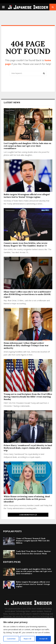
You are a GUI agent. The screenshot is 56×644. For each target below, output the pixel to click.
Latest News (12, 102)
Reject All (27, 639)
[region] (27, 631)
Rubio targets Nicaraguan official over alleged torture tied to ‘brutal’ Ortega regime (27, 196)
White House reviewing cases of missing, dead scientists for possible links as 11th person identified (27, 499)
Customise (11, 639)
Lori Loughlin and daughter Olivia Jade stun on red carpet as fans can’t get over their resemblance (27, 146)
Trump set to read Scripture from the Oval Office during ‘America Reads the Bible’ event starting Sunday (28, 397)
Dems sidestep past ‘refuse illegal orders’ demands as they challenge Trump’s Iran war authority (26, 346)
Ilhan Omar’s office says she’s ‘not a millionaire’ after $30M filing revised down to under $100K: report (27, 294)
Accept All (43, 639)
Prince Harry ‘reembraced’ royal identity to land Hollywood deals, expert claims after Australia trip (28, 448)
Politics (8, 162)
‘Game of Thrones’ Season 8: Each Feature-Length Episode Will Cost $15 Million (33, 541)
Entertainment (10, 110)
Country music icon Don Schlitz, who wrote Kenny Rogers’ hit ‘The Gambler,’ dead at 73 (26, 244)
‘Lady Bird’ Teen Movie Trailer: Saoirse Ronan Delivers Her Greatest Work (33, 552)
